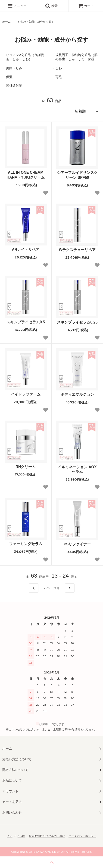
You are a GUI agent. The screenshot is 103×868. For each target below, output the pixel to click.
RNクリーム (26, 467)
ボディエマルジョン (77, 395)
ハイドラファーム (26, 394)
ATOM (22, 836)
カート (86, 6)
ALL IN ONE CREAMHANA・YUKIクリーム (26, 175)
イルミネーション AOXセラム (77, 469)
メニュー (17, 6)
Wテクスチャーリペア (77, 250)
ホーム (6, 22)
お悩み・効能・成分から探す (36, 22)
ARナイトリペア (26, 250)
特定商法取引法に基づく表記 (47, 836)
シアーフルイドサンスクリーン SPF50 (77, 175)
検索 (51, 6)
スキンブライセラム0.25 (77, 322)
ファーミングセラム (26, 544)
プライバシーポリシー (82, 836)
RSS (10, 836)
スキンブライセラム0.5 (26, 322)
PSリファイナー (77, 544)
